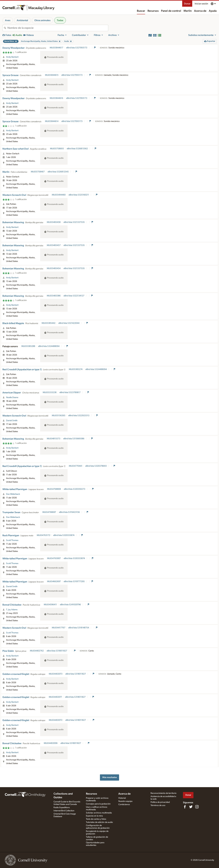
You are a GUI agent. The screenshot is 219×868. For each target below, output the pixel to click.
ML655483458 (54, 222)
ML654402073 (56, 674)
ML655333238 (50, 392)
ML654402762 (37, 651)
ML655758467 (38, 172)
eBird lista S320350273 (75, 489)
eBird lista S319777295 (74, 582)
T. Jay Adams (12, 610)
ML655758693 (57, 149)
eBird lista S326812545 (58, 172)
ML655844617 (56, 48)
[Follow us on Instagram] (197, 807)
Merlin (188, 11)
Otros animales (42, 20)
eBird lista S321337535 (74, 222)
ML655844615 (52, 75)
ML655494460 (59, 195)
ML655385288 (28, 346)
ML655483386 (54, 296)
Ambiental (22, 20)
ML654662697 (54, 582)
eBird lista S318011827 (57, 651)
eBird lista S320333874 (64, 535)
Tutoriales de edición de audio (99, 822)
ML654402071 (55, 697)
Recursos (153, 11)
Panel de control (171, 11)
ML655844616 (56, 98)
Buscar (141, 11)
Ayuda (213, 11)
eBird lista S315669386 (74, 439)
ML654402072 (56, 720)
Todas (60, 20)
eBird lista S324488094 (49, 346)
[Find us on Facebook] (185, 807)
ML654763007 (54, 558)
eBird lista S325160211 (79, 195)
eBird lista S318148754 (79, 628)
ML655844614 (52, 121)
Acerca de (200, 11)
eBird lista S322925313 (79, 416)
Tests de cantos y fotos (96, 819)
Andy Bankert (12, 57)
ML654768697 (49, 512)
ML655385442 (49, 323)
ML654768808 (54, 489)
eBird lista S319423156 (70, 512)
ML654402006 (51, 743)
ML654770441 (76, 466)
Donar (187, 4)
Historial (122, 798)
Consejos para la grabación (98, 804)
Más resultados (110, 777)
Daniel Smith (12, 421)
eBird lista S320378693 (96, 466)
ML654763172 (43, 535)
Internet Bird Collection (64, 811)
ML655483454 (54, 268)
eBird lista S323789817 (70, 392)
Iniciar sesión (201, 4)
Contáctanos (124, 804)
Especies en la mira (94, 816)
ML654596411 (50, 605)
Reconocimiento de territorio (163, 793)
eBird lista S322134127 (74, 296)
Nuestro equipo (125, 801)
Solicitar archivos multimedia (99, 813)
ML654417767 (59, 628)
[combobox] (58, 28)
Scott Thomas (12, 540)
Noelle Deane (12, 397)
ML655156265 (59, 416)
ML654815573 (54, 439)
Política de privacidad (160, 802)
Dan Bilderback (13, 494)
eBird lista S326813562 (77, 149)
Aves (8, 20)
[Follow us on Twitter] (191, 807)
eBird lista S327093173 (77, 48)
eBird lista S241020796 (71, 605)
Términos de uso (158, 805)
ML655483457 (54, 245)
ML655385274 (76, 369)
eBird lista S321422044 (69, 323)
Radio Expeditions (62, 808)
